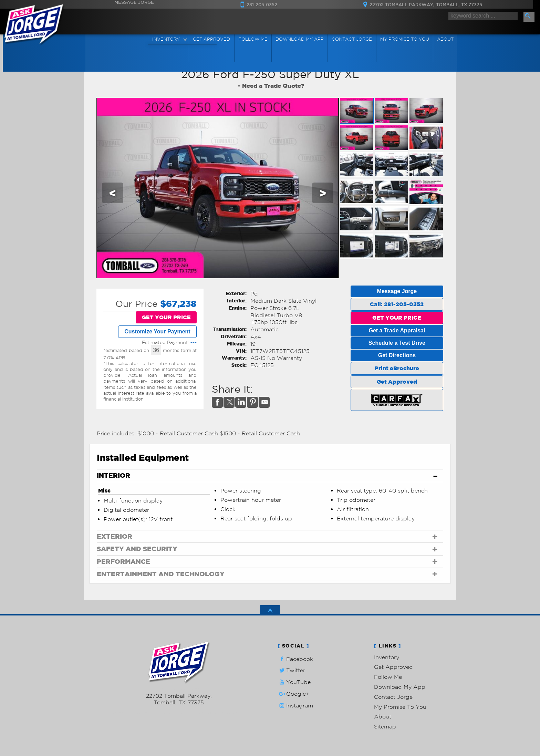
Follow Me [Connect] (253, 39)
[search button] (529, 17)
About (383, 716)
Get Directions (397, 355)
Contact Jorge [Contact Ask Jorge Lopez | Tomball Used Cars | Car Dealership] (351, 39)
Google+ (293, 694)
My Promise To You (400, 707)
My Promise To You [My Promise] (404, 39)
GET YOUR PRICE (166, 317)
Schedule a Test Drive (397, 343)
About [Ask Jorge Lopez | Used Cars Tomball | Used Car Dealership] (444, 39)
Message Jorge (397, 291)
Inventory (387, 657)
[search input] (483, 16)
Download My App (299, 39)
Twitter (291, 670)
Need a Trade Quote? (273, 86)
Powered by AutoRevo (199, 713)
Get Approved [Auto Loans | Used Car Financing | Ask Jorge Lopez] (212, 39)
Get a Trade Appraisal (397, 330)
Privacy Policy (234, 713)
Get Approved (397, 382)
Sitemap (385, 726)
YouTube (294, 682)
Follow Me (388, 677)
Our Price (136, 304)
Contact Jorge (393, 697)
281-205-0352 (179, 689)
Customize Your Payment (157, 332)
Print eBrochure (397, 368)
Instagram (295, 706)
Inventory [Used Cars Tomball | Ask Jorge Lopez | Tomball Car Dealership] (167, 39)
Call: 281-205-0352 (397, 304)
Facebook (295, 659)
